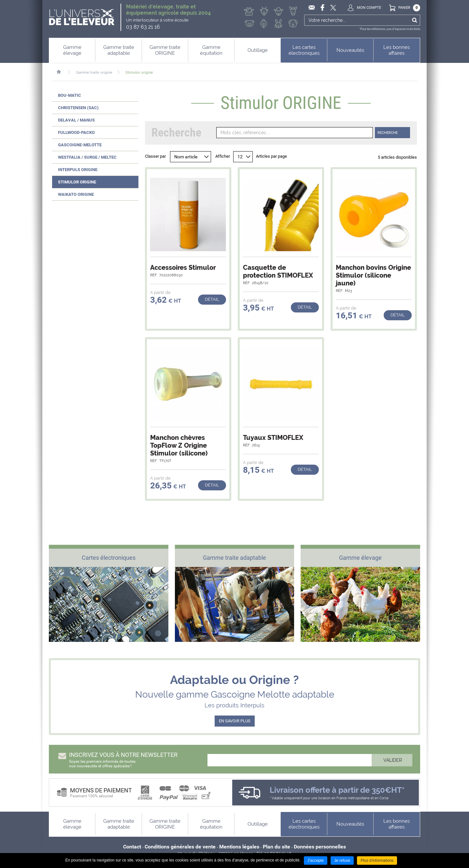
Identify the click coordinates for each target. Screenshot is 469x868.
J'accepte (316, 861)
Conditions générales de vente (180, 847)
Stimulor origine (139, 72)
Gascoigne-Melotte (80, 145)
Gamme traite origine (94, 72)
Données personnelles (320, 847)
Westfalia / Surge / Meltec (87, 157)
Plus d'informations (377, 861)
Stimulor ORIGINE (77, 182)
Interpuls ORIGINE (78, 170)
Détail (212, 299)
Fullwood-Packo (76, 132)
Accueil (62, 72)
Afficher (223, 156)
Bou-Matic (70, 95)
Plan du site (277, 847)
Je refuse (342, 861)
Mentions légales (239, 847)
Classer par (155, 156)
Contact (132, 847)
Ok (414, 20)
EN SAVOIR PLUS (235, 721)
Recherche (388, 133)
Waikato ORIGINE (76, 194)
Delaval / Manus (76, 120)
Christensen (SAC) (78, 108)
